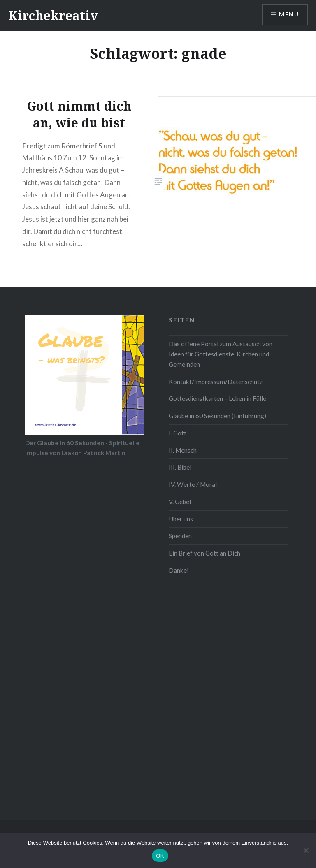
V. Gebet (180, 502)
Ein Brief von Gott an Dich (204, 553)
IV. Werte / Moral (193, 484)
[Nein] (306, 850)
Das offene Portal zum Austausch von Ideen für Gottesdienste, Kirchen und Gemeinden (221, 354)
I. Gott (178, 433)
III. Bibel (180, 467)
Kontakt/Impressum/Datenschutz (216, 382)
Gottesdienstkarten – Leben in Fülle (217, 398)
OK (160, 856)
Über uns (181, 519)
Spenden (180, 536)
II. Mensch (183, 450)
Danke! (179, 570)
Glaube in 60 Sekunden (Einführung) (217, 416)
